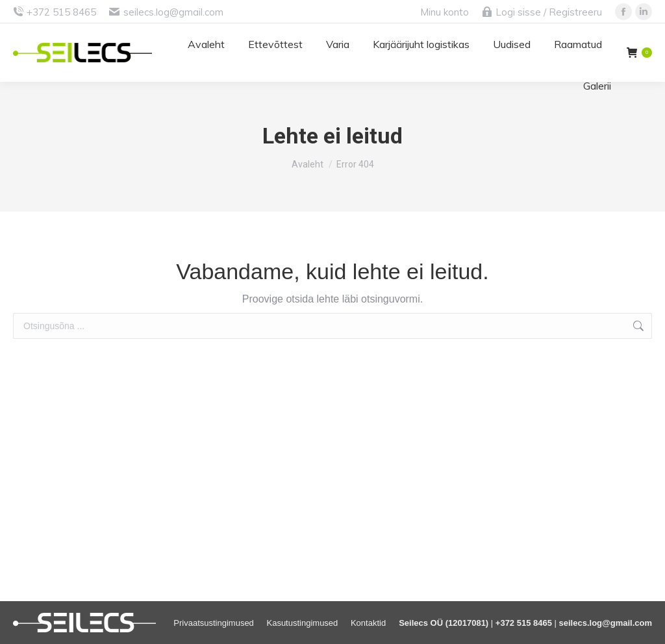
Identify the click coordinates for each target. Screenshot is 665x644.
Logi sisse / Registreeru (542, 12)
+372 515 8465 (61, 12)
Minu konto (445, 12)
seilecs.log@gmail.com (173, 12)
